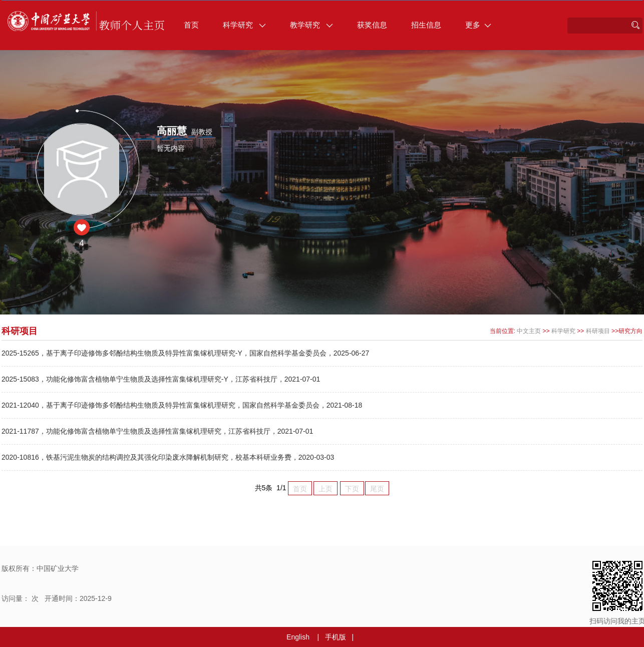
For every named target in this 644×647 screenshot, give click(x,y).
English (298, 637)
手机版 (336, 637)
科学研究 (244, 25)
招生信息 (426, 25)
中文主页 (529, 331)
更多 (478, 25)
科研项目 (598, 331)
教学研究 (311, 25)
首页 (191, 25)
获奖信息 (372, 25)
